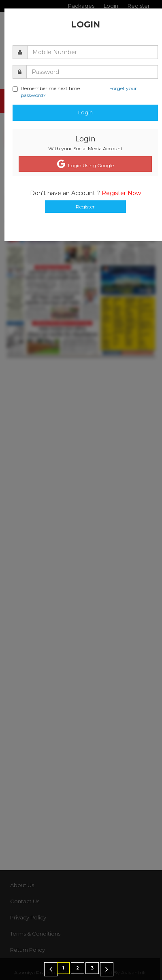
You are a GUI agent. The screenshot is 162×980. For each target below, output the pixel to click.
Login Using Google (85, 164)
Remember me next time (75, 92)
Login (85, 112)
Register (85, 207)
